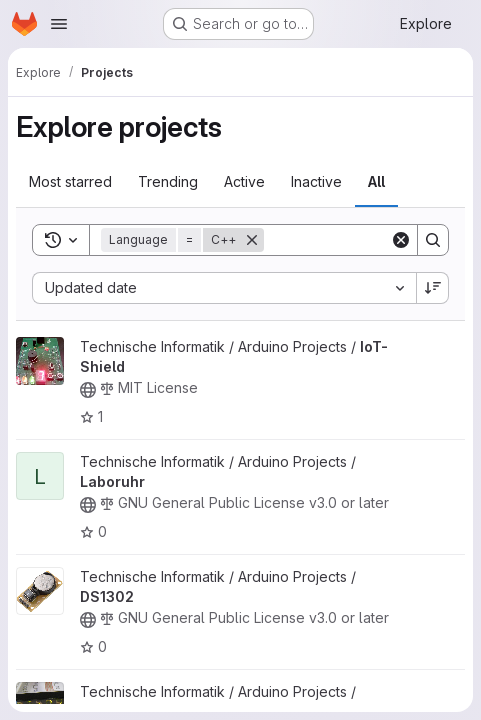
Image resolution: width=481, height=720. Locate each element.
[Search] (433, 240)
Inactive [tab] (316, 181)
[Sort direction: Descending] (433, 288)
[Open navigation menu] (59, 24)
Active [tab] (244, 181)
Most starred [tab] (70, 181)
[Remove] (252, 240)
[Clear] (401, 240)
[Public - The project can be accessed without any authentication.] (88, 390)
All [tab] (376, 181)
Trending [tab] (168, 181)
